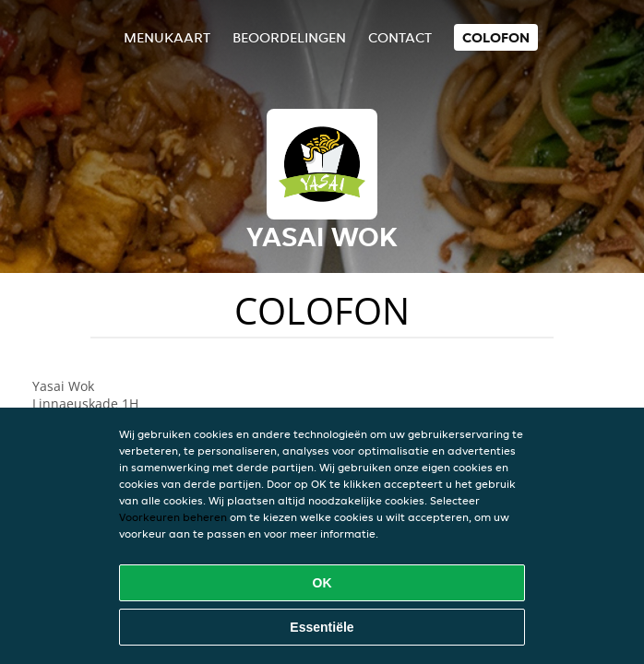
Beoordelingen (289, 37)
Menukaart (167, 37)
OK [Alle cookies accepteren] (322, 583)
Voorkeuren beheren (173, 517)
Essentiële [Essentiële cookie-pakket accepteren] (322, 627)
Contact (400, 37)
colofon (496, 37)
